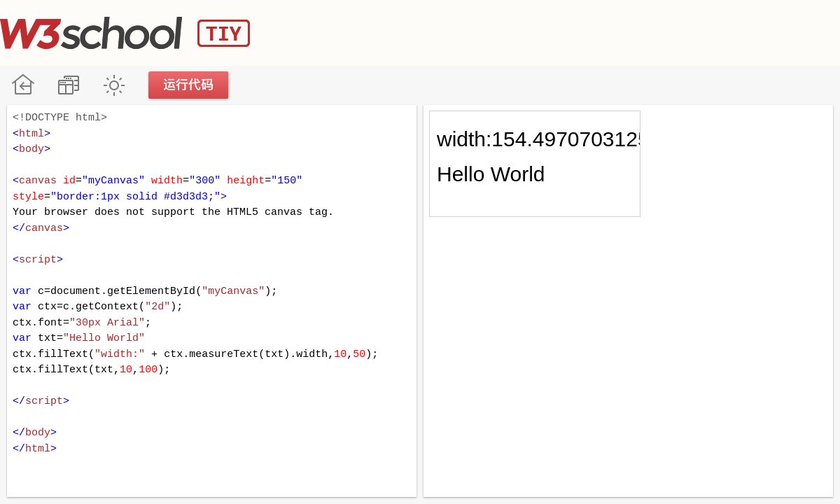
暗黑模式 (114, 85)
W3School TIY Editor (125, 33)
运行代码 (189, 85)
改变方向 (68, 85)
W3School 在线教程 (23, 85)
